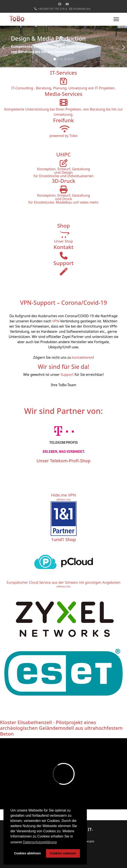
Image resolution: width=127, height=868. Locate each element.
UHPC (63, 154)
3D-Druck (63, 181)
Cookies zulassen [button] (63, 853)
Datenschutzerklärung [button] (40, 842)
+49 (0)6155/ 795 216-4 (52, 9)
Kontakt (64, 247)
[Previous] (4, 45)
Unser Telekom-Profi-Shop (63, 461)
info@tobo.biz (82, 9)
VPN (56, 321)
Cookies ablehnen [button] (27, 853)
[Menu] (116, 19)
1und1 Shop (64, 539)
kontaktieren (82, 357)
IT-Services (64, 73)
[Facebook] (60, 4)
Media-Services (63, 94)
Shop (63, 226)
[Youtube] (67, 4)
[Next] (123, 45)
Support (63, 263)
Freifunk (64, 120)
